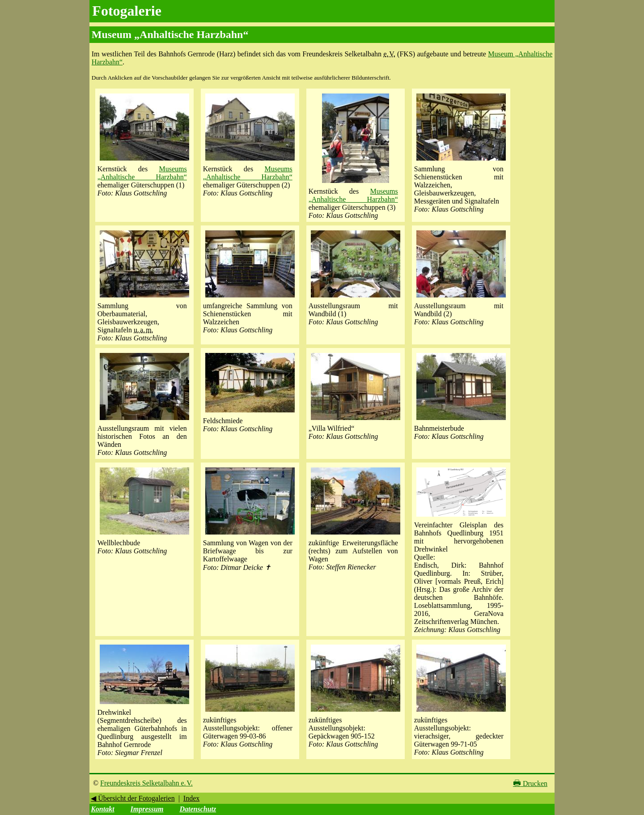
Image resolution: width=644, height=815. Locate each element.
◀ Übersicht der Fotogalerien (133, 798)
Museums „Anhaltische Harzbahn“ (142, 173)
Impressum (147, 809)
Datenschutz (198, 809)
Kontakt (102, 809)
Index (191, 798)
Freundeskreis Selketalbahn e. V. (146, 783)
